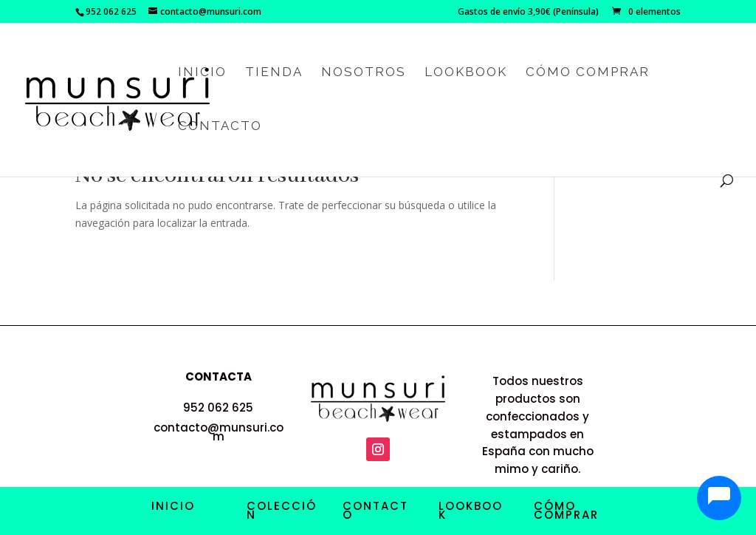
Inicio (202, 73)
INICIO (173, 506)
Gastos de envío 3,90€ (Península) (528, 13)
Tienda (274, 73)
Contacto (220, 127)
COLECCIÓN (282, 510)
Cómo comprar (588, 73)
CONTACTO (375, 510)
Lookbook (466, 73)
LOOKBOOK (471, 510)
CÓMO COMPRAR (566, 510)
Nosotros (364, 73)
